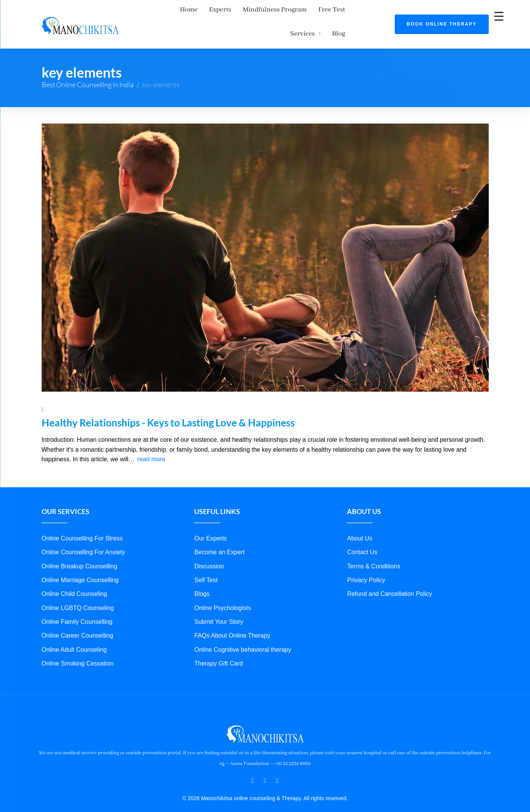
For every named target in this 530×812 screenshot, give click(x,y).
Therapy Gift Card (218, 646)
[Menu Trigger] (499, 16)
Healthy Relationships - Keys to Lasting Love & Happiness (168, 405)
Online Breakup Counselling (79, 549)
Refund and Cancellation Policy (389, 577)
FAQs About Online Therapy (232, 618)
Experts (192, 13)
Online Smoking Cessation (78, 646)
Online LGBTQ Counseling (78, 590)
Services (340, 13)
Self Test (206, 562)
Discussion (209, 549)
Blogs (202, 577)
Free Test (303, 13)
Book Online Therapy (442, 15)
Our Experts (210, 521)
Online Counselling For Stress (82, 521)
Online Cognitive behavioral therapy (242, 632)
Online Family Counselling (77, 605)
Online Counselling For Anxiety (83, 535)
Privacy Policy (366, 562)
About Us (360, 521)
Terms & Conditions (374, 549)
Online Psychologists (223, 590)
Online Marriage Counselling (80, 562)
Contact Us (362, 535)
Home (161, 13)
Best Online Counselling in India (88, 67)
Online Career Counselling (78, 618)
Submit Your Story (219, 605)
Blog (377, 13)
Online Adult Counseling (74, 632)
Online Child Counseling (75, 577)
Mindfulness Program (246, 13)
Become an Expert (219, 535)
